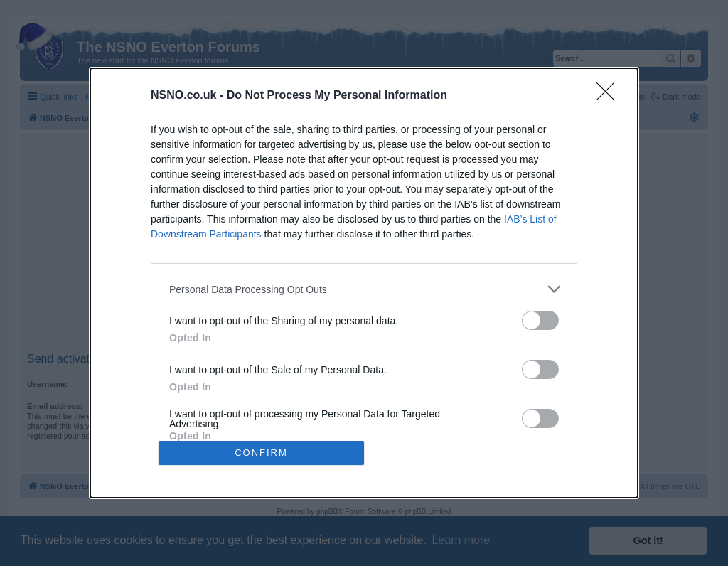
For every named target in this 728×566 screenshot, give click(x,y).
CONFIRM (261, 452)
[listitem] (364, 289)
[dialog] (364, 283)
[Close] (610, 96)
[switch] (540, 320)
